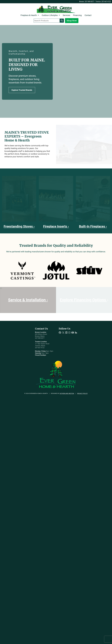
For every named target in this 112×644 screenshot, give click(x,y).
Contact (88, 15)
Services (66, 15)
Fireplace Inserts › (56, 226)
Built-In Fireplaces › (93, 226)
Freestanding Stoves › (19, 226)
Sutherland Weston (67, 393)
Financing (77, 15)
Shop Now (72, 21)
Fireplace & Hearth (29, 15)
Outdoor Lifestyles (50, 15)
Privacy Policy (82, 393)
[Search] (62, 21)
